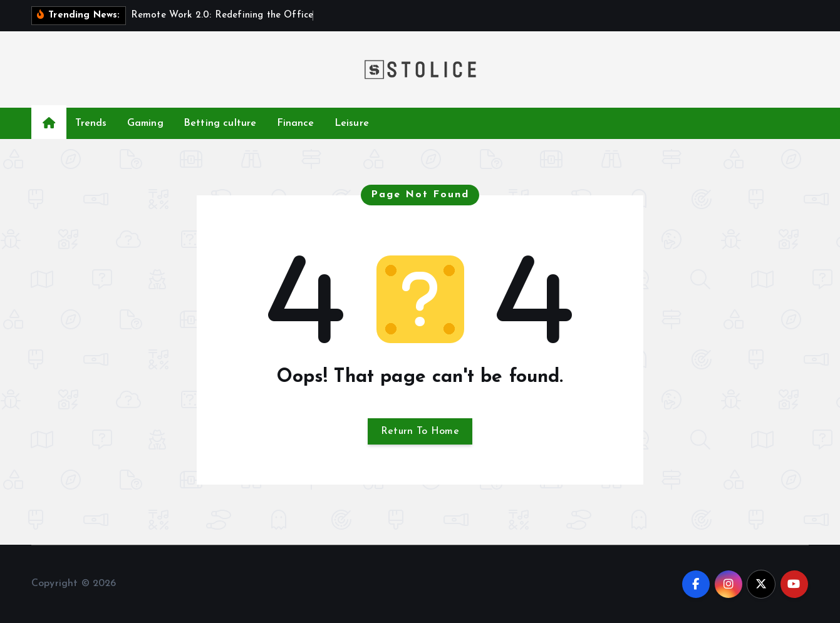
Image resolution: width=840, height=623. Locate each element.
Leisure (352, 123)
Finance (296, 123)
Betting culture (220, 123)
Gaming (145, 123)
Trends (91, 123)
